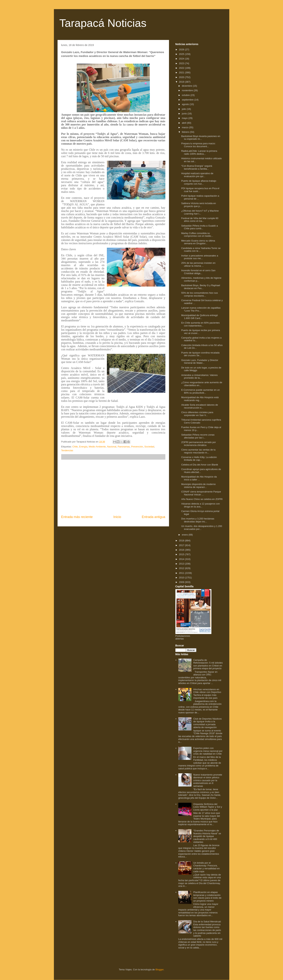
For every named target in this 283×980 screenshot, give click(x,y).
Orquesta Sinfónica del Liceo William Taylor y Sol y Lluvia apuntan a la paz (208, 807)
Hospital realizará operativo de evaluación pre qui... (197, 175)
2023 (182, 63)
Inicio (117, 517)
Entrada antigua (153, 517)
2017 (182, 545)
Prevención (137, 447)
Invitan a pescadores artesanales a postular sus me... (200, 257)
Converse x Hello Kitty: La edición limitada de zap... (199, 459)
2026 (182, 50)
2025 (182, 54)
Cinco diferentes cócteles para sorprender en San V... (197, 414)
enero (185, 535)
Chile (75, 447)
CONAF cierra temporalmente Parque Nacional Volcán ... (201, 493)
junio (185, 114)
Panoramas (124, 447)
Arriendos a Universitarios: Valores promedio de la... (199, 377)
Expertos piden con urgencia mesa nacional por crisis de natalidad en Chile (208, 751)
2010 (182, 578)
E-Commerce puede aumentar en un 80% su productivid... (201, 391)
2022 (182, 68)
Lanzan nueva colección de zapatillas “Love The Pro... (201, 309)
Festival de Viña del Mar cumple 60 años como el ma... (200, 220)
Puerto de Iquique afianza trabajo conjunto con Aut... (199, 182)
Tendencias (67, 450)
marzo (185, 127)
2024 (182, 59)
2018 (182, 541)
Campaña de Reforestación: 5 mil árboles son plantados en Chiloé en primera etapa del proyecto (208, 664)
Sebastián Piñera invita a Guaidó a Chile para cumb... (200, 227)
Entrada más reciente (77, 517)
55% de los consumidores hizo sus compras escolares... (200, 294)
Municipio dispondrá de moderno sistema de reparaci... (199, 486)
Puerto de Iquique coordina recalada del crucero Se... (200, 354)
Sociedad (149, 447)
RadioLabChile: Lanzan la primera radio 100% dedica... (199, 152)
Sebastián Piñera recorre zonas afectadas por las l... (198, 436)
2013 (182, 564)
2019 (182, 82)
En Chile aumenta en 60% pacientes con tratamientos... (200, 324)
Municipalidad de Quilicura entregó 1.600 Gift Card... (200, 317)
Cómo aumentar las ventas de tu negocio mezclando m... (198, 451)
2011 (182, 573)
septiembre (188, 100)
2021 (182, 73)
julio (184, 109)
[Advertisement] (113, 487)
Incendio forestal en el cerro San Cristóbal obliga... (198, 272)
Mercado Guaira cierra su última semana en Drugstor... (198, 242)
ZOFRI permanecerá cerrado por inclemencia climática (199, 444)
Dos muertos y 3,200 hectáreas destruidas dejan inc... (198, 520)
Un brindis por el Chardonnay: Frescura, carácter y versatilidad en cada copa (207, 867)
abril (184, 123)
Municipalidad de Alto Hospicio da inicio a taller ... (199, 478)
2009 (182, 582)
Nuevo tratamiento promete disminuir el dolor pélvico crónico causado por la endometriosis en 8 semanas (208, 780)
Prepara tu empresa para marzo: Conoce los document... (198, 145)
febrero (186, 132)
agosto (186, 104)
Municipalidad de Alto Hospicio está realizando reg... (200, 399)
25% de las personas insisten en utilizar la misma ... (198, 264)
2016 (182, 550)
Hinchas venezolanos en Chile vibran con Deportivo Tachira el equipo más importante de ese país (207, 694)
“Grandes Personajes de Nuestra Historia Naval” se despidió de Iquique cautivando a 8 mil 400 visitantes (207, 836)
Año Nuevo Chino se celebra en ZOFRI (202, 499)
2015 (182, 554)
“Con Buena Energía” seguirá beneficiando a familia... (197, 167)
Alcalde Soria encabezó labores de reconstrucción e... (200, 406)
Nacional (112, 447)
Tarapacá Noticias (103, 23)
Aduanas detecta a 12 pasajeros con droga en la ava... (201, 505)
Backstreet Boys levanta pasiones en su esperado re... (201, 138)
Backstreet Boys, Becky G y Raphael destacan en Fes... (201, 287)
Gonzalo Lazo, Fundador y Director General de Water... (200, 362)
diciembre (187, 86)
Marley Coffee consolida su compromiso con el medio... (197, 235)
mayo (185, 118)
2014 (182, 559)
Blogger (159, 970)
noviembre (188, 90)
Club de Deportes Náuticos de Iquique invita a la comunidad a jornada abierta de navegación (207, 723)
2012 (182, 568)
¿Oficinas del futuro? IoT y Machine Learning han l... (200, 212)
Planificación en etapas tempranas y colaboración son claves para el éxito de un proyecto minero (207, 896)
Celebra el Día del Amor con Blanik (200, 465)
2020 (182, 77)
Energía (83, 447)
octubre (186, 95)
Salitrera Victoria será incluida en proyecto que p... (199, 205)
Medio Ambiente (97, 447)
